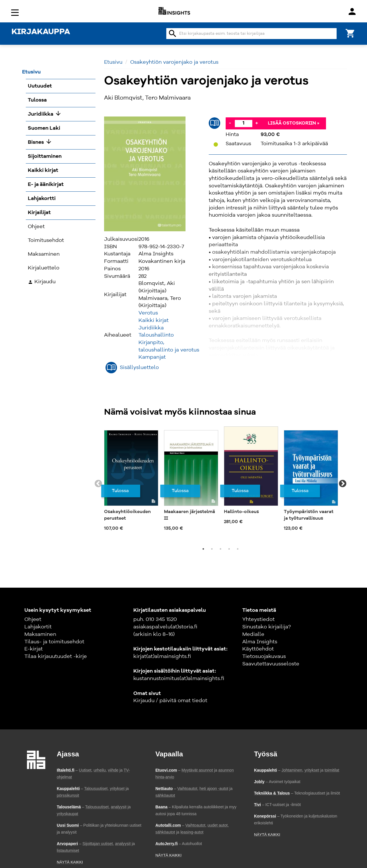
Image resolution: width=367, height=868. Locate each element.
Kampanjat (152, 357)
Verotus (148, 313)
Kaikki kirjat (154, 321)
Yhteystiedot (258, 620)
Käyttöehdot (258, 649)
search (173, 34)
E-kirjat (34, 649)
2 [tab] (212, 549)
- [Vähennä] (230, 123)
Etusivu (113, 62)
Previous (98, 484)
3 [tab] (220, 549)
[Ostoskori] (350, 33)
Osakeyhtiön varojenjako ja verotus (174, 62)
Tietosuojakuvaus (264, 657)
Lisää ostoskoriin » (294, 123)
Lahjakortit (38, 627)
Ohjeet (33, 620)
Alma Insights (260, 642)
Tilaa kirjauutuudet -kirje (56, 657)
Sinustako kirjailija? (267, 627)
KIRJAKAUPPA (41, 32)
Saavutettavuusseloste (271, 664)
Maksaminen (40, 634)
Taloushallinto (156, 335)
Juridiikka (151, 328)
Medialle (253, 634)
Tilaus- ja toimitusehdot (54, 642)
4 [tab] (229, 549)
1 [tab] (203, 549)
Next (343, 484)
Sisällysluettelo (139, 368)
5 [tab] (238, 549)
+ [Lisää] (257, 123)
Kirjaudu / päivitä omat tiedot (170, 701)
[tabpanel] (131, 480)
